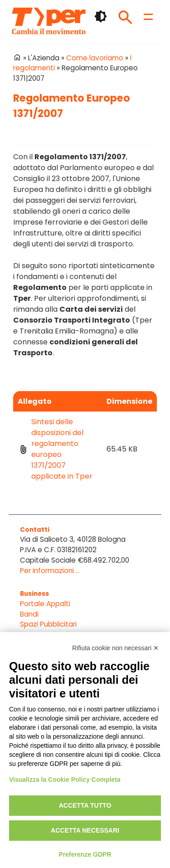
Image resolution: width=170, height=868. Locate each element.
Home (17, 57)
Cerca (125, 17)
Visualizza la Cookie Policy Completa (65, 780)
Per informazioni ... (50, 571)
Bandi (29, 614)
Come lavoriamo (95, 58)
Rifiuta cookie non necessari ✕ (115, 648)
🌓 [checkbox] (101, 16)
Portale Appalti (45, 604)
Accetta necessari (85, 830)
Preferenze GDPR (85, 854)
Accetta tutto (85, 805)
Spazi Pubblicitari (48, 624)
